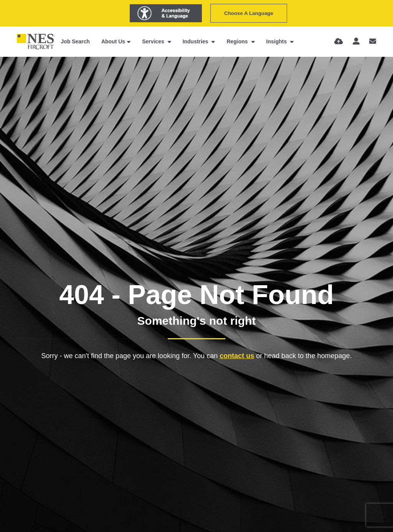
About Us (113, 41)
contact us (237, 356)
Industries (196, 41)
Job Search (75, 41)
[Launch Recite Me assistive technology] (166, 13)
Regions (238, 41)
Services (154, 41)
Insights (277, 41)
